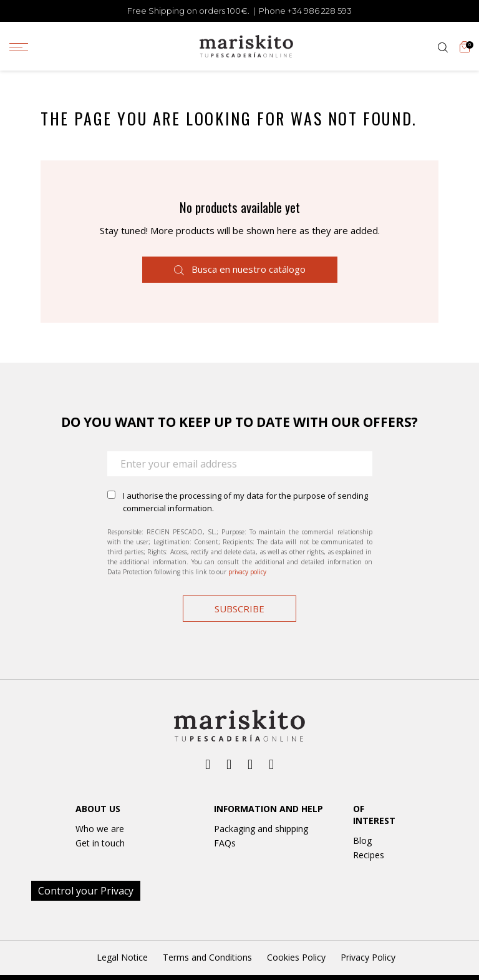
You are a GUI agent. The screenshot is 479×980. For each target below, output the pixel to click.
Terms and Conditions (207, 957)
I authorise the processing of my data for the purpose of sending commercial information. (245, 502)
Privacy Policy (368, 957)
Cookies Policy (296, 957)
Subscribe (239, 609)
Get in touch (100, 843)
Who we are (100, 829)
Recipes (369, 855)
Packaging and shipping (261, 829)
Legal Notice (122, 957)
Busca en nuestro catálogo (240, 269)
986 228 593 (328, 11)
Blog (362, 840)
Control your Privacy (86, 891)
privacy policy (247, 572)
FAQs (225, 843)
